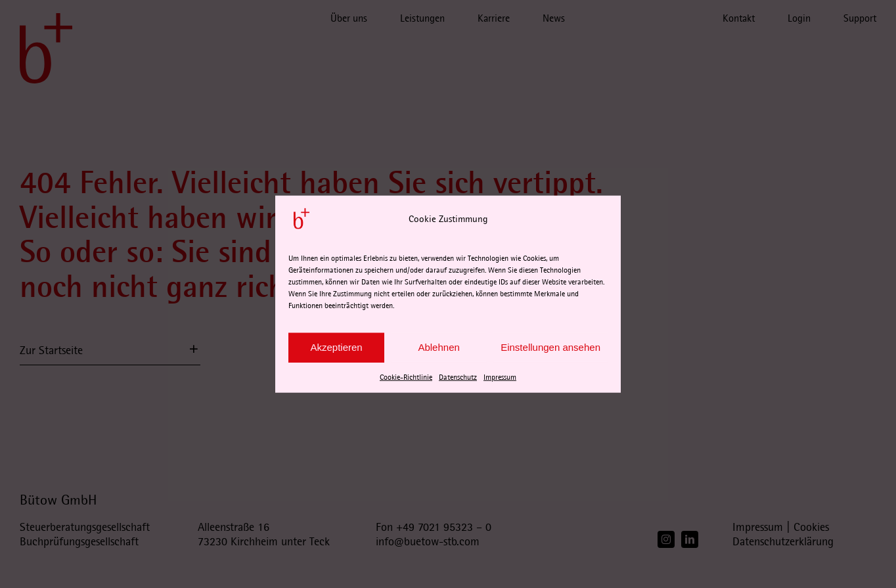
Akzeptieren (336, 347)
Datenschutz (458, 377)
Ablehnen (438, 347)
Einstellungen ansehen (550, 347)
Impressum (500, 377)
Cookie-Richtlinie (406, 377)
